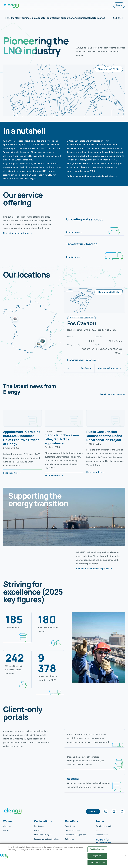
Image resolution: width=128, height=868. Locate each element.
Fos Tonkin (79, 368)
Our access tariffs (73, 830)
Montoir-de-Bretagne (110, 368)
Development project (105, 826)
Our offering (70, 826)
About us (7, 826)
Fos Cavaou (39, 826)
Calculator (69, 839)
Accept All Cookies (97, 865)
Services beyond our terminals (47, 839)
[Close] (125, 858)
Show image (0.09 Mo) (109, 69)
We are (7, 821)
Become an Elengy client (75, 835)
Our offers (71, 821)
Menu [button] (119, 5)
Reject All (97, 858)
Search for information (104, 841)
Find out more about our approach (94, 569)
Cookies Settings (97, 852)
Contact (93, 811)
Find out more (74, 232)
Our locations (43, 821)
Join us (6, 830)
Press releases (102, 835)
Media (100, 821)
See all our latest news (112, 394)
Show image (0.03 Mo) (109, 292)
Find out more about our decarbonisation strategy (92, 176)
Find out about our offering (18, 233)
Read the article (12, 473)
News (98, 830)
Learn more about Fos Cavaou (83, 360)
